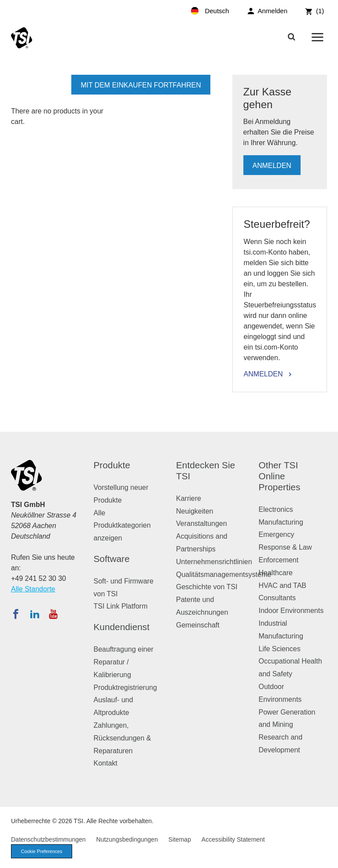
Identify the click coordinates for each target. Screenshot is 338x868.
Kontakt (106, 763)
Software (112, 559)
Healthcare (276, 573)
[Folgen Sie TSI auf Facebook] (16, 614)
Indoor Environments (291, 611)
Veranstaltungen (202, 523)
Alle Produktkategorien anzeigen (122, 526)
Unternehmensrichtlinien (214, 562)
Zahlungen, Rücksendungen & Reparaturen (123, 738)
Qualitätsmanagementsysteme (224, 574)
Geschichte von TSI (207, 587)
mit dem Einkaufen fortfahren (140, 85)
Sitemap (180, 839)
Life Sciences (280, 649)
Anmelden (272, 166)
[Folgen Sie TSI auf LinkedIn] (35, 614)
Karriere (189, 498)
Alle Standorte (33, 589)
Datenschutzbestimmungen (48, 839)
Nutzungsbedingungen (127, 839)
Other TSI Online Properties (280, 476)
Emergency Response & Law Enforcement (285, 547)
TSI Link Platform (121, 606)
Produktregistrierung (125, 687)
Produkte (112, 465)
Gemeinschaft (198, 625)
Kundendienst (122, 627)
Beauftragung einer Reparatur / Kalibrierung (124, 662)
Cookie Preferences (43, 851)
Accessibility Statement (233, 839)
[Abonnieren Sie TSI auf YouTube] (53, 614)
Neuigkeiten (195, 511)
